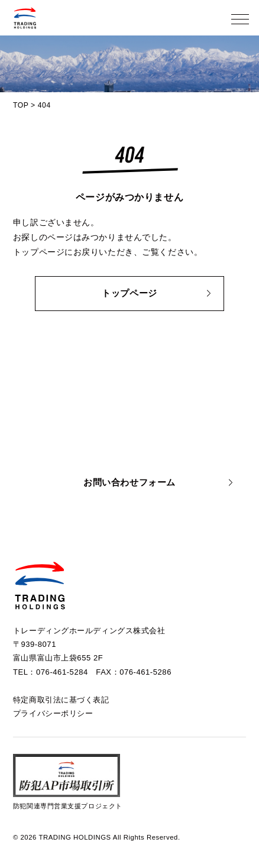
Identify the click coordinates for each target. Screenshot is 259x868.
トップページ (129, 293)
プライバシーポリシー (53, 713)
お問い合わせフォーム (129, 482)
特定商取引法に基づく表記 (61, 700)
